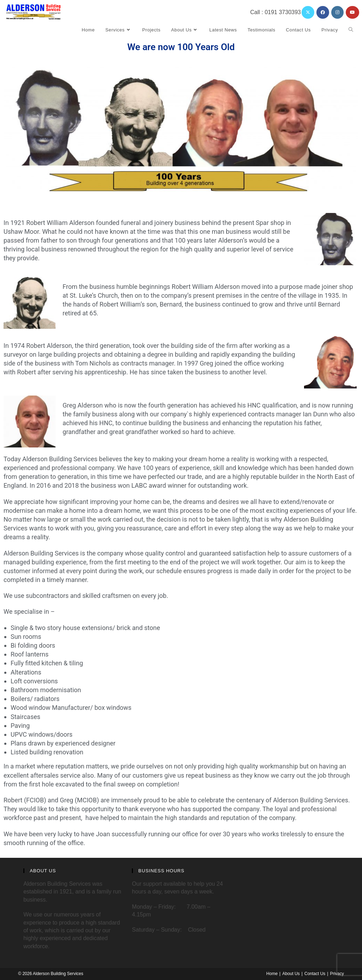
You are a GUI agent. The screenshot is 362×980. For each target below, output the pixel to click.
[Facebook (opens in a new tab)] (323, 12)
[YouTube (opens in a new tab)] (352, 12)
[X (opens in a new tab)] (308, 12)
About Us (291, 974)
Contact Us (315, 974)
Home (272, 974)
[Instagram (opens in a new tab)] (337, 12)
